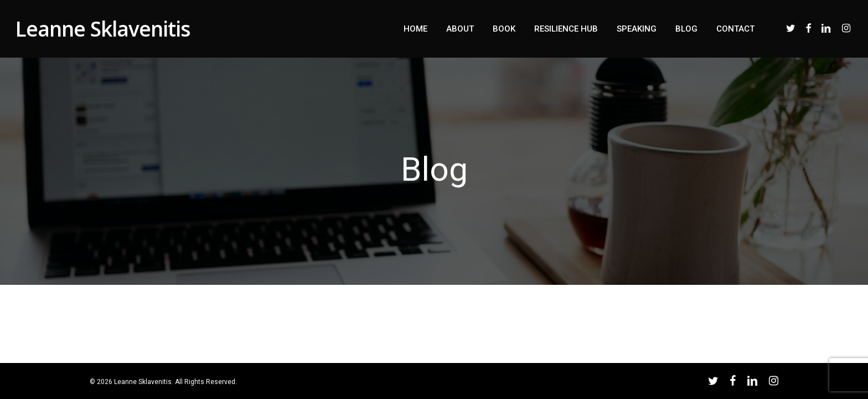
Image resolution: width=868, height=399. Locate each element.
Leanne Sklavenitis (103, 29)
